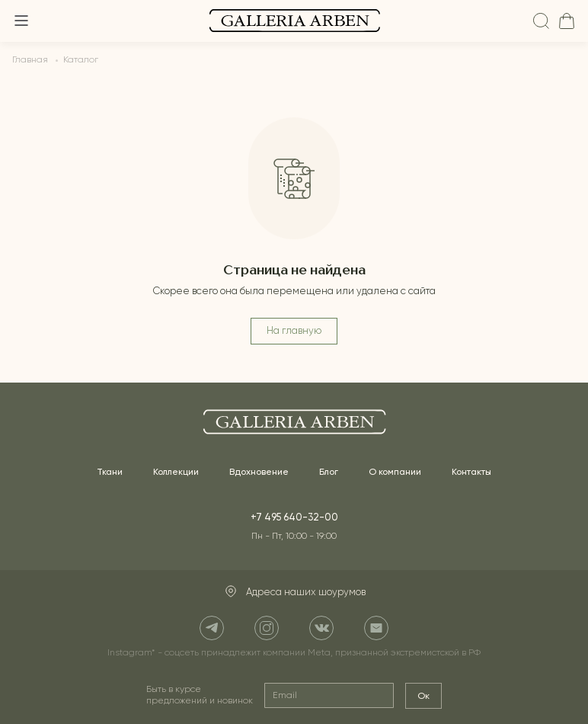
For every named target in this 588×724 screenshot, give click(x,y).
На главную (294, 331)
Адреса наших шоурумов (294, 592)
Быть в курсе (200, 695)
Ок (423, 696)
